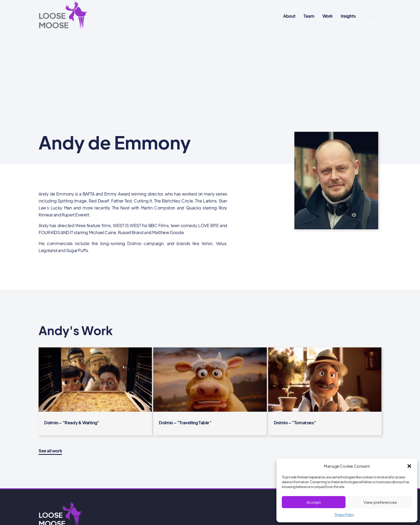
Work (328, 16)
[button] (409, 466)
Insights (348, 16)
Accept (314, 502)
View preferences (380, 502)
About (289, 16)
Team (309, 16)
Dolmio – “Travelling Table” (185, 423)
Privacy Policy (344, 515)
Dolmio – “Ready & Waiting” (72, 423)
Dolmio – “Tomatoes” (295, 423)
